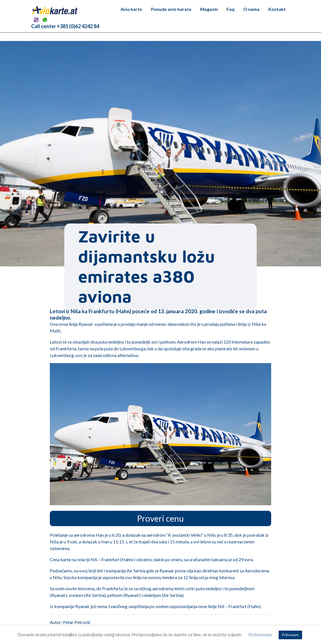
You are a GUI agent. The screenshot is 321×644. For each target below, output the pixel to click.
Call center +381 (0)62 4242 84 (65, 26)
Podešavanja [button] (260, 635)
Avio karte (131, 9)
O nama (251, 9)
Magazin (209, 9)
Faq (231, 9)
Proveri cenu (160, 518)
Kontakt (277, 9)
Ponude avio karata (171, 9)
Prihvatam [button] (290, 635)
